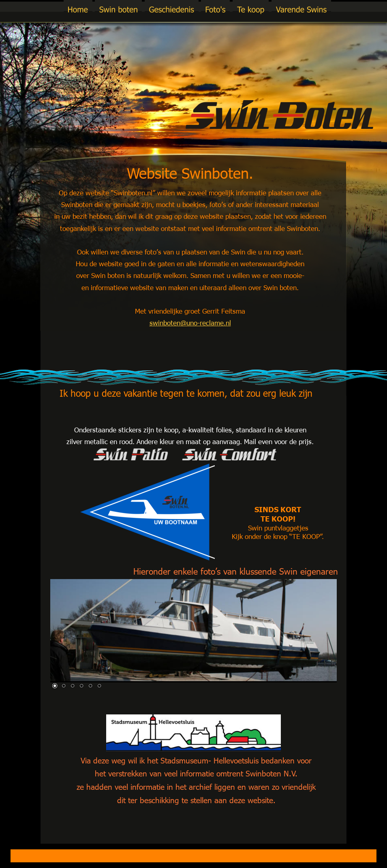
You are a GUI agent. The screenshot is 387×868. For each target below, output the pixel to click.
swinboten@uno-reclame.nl (190, 323)
